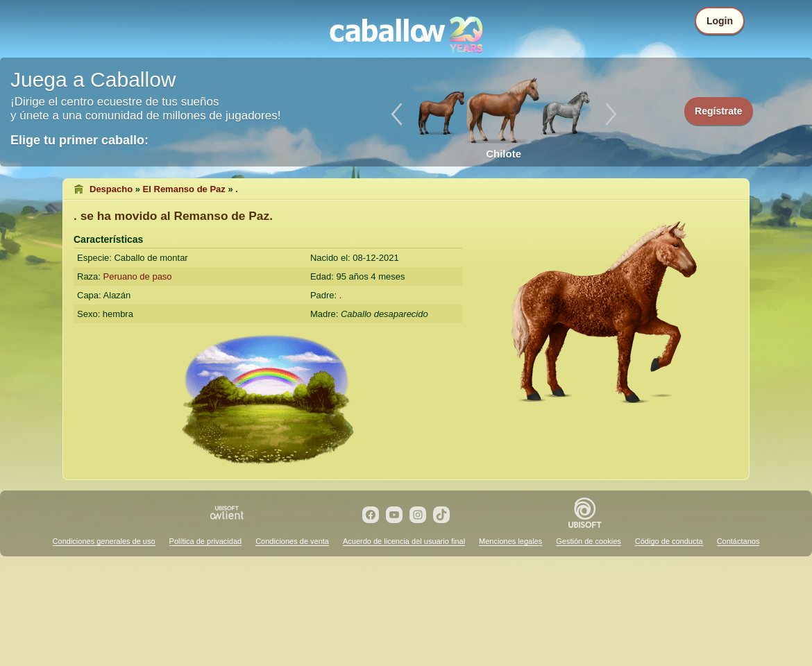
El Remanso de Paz (184, 189)
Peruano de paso (138, 276)
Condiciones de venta (292, 541)
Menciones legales (510, 541)
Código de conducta (669, 541)
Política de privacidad (206, 541)
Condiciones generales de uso (104, 541)
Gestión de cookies (589, 541)
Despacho (111, 189)
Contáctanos (738, 541)
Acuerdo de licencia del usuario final (404, 541)
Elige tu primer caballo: (79, 140)
